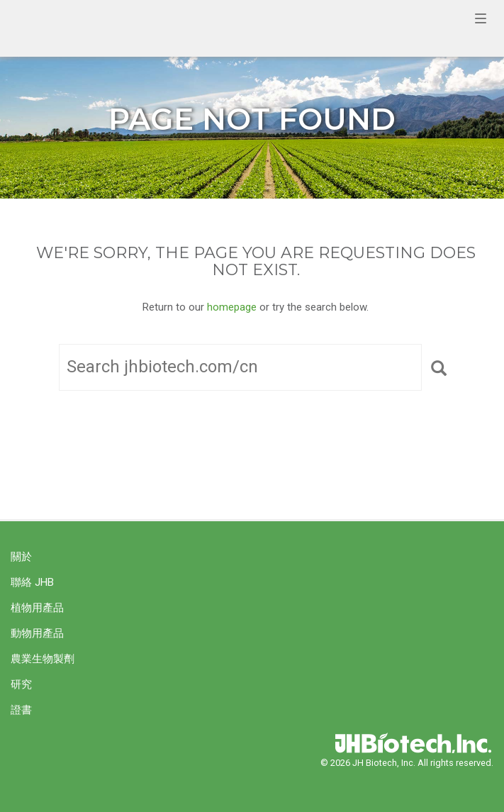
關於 (21, 557)
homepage (232, 307)
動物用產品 (37, 633)
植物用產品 (37, 608)
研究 (21, 684)
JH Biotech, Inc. (237, 28)
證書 (21, 710)
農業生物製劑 (43, 659)
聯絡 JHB (32, 582)
